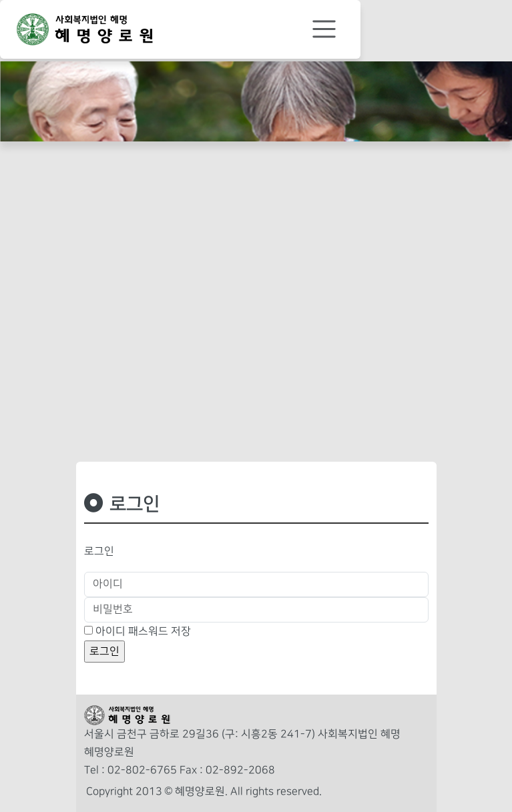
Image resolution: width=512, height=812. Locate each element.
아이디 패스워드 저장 (143, 632)
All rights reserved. (276, 792)
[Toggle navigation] (324, 29)
